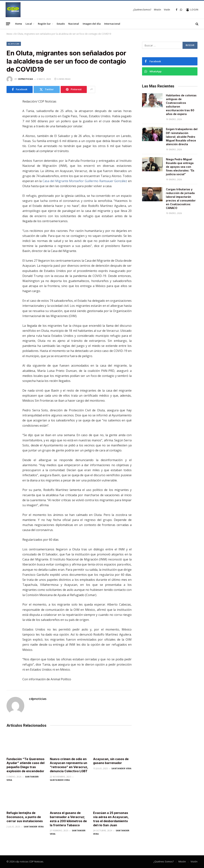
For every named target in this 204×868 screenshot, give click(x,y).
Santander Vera (60, 780)
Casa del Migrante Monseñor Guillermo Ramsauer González (85, 181)
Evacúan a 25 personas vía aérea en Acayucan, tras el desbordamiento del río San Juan (111, 819)
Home (19, 24)
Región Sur (44, 24)
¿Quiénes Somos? (142, 10)
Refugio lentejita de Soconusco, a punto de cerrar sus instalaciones (25, 817)
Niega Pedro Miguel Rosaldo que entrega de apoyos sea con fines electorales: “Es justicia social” (180, 167)
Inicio (9, 34)
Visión (167, 10)
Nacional (74, 24)
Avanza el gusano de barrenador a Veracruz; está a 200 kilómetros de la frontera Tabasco (68, 819)
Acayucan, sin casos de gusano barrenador (111, 761)
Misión (157, 10)
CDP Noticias (36, 861)
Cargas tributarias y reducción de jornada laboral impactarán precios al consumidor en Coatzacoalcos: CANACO (181, 199)
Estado (61, 24)
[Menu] (8, 24)
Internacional (112, 24)
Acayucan (14, 44)
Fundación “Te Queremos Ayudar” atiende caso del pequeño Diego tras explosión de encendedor (25, 765)
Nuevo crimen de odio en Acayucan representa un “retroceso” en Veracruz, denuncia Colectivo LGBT (69, 765)
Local (29, 24)
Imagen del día (92, 24)
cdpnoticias (26, 79)
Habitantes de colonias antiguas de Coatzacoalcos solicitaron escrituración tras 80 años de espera (181, 105)
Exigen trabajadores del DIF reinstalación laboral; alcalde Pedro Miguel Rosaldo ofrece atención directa (182, 137)
